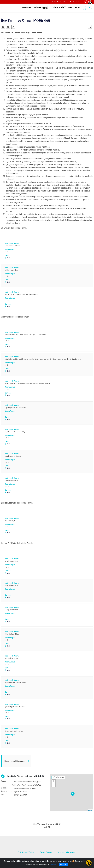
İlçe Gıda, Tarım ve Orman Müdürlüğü (26, 776)
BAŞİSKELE (37, 7)
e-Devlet (54, 2)
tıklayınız (54, 864)
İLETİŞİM (77, 7)
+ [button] (54, 781)
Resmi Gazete (46, 852)
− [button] (54, 785)
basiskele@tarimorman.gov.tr (25, 788)
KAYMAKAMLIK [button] (27, 7)
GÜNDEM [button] (69, 7)
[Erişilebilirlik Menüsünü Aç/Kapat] (89, 863)
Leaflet (90, 810)
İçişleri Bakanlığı (64, 2)
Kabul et (63, 864)
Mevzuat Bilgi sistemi (67, 852)
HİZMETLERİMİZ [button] (59, 7)
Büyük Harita (59, 777)
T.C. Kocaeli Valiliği (26, 852)
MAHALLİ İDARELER (45, 8)
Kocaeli (75, 2)
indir (7, 258)
